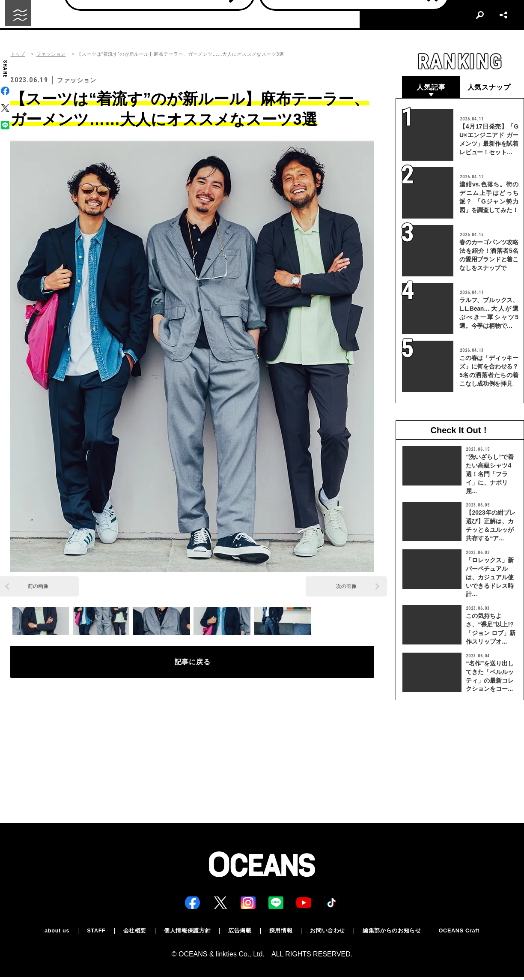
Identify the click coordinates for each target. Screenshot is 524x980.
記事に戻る (192, 665)
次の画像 (346, 586)
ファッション (51, 54)
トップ (18, 54)
